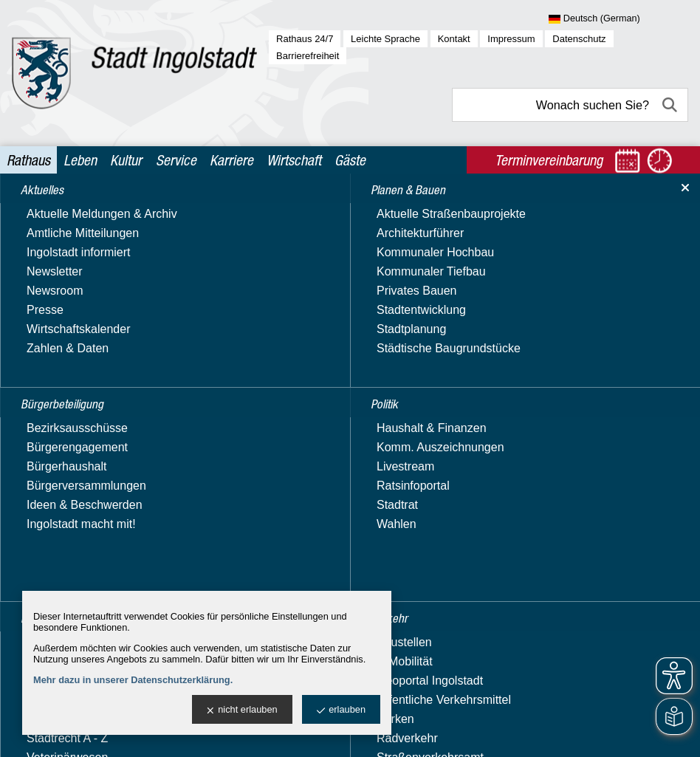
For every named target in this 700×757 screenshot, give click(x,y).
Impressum (511, 39)
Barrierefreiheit (308, 56)
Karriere (231, 160)
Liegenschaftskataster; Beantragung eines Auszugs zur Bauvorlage (425, 452)
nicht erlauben (242, 710)
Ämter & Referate (65, 433)
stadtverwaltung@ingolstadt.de (467, 731)
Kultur (126, 160)
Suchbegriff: (280, 308)
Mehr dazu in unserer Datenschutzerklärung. (133, 680)
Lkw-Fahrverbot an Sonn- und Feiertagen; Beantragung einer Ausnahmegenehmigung (409, 545)
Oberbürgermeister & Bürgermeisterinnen (74, 539)
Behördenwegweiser (73, 455)
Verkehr (40, 381)
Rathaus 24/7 (305, 39)
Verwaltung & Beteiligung (86, 409)
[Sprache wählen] (618, 19)
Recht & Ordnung (65, 323)
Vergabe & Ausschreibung (87, 567)
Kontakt (454, 39)
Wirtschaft (294, 160)
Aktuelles (43, 209)
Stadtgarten (50, 352)
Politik (35, 295)
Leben (80, 160)
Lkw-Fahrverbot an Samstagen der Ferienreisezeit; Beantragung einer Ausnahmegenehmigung (432, 494)
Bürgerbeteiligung (66, 238)
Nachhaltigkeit (56, 511)
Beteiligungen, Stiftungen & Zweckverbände (90, 483)
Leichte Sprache (385, 39)
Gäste (350, 160)
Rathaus (28, 160)
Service (176, 160)
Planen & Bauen (62, 266)
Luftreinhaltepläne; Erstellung (325, 587)
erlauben (341, 710)
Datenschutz (579, 39)
